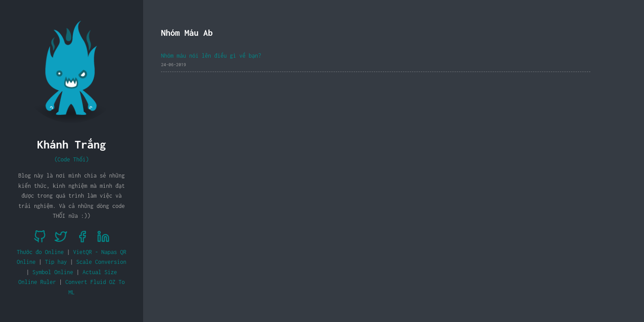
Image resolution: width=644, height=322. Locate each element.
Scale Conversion (102, 262)
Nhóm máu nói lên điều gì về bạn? (211, 56)
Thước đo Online (40, 252)
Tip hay (56, 262)
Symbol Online (53, 272)
